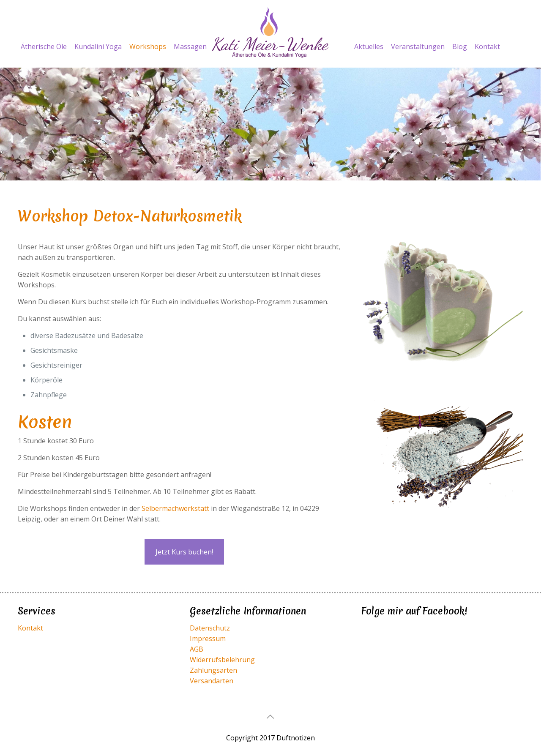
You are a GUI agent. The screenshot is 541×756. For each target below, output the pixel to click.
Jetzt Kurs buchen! (184, 552)
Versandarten (212, 681)
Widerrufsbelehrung (222, 660)
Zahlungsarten (213, 670)
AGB (197, 649)
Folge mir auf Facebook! (414, 611)
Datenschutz (210, 628)
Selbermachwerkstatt (175, 508)
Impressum (208, 639)
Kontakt (30, 628)
